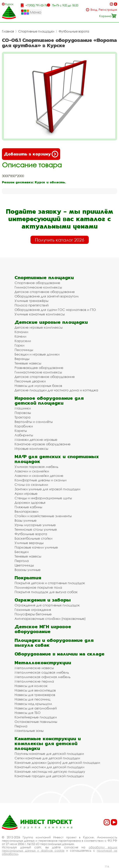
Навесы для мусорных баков (38, 386)
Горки (19, 345)
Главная (8, 31)
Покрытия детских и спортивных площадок (50, 583)
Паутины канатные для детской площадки (49, 754)
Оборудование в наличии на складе (59, 654)
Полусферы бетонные (33, 614)
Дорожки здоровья (30, 502)
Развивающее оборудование (39, 368)
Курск (9, 4)
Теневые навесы (28, 363)
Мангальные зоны (29, 731)
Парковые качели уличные (36, 547)
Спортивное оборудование (37, 283)
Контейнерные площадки (36, 717)
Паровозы (23, 413)
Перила (21, 726)
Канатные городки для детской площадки (49, 776)
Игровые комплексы (31, 449)
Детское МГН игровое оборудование (43, 629)
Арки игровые (26, 494)
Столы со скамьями (31, 485)
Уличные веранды (29, 543)
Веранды (22, 359)
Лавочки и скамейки (32, 471)
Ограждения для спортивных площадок (47, 605)
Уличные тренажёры (31, 301)
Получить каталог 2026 (60, 240)
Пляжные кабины (28, 507)
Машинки (23, 408)
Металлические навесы (34, 668)
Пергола (22, 561)
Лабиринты (24, 435)
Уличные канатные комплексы (40, 314)
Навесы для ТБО (28, 713)
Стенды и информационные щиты (43, 498)
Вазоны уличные (28, 570)
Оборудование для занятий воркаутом (47, 296)
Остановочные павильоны (36, 722)
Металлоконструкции (43, 663)
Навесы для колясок (31, 686)
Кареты (21, 431)
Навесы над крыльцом (33, 704)
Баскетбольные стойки (33, 538)
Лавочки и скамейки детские (39, 476)
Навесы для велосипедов (35, 690)
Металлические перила (34, 681)
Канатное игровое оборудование (43, 444)
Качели (20, 336)
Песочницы (24, 350)
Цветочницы (24, 565)
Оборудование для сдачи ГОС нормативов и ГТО (55, 310)
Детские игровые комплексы (39, 327)
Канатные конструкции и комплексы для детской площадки (48, 743)
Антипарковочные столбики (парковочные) (50, 619)
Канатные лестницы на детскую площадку (50, 771)
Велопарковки (26, 511)
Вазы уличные (26, 520)
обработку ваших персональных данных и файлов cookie (59, 849)
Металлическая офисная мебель (43, 677)
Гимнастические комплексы (38, 287)
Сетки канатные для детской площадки (47, 758)
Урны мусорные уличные (35, 525)
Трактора (23, 417)
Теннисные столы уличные (36, 529)
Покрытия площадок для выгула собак (46, 592)
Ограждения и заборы (43, 600)
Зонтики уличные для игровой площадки (47, 489)
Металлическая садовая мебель (42, 672)
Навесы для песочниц (32, 699)
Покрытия (28, 578)
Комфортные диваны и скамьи (40, 480)
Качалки (21, 332)
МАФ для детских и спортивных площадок (57, 459)
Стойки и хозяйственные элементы (43, 516)
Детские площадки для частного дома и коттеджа (56, 390)
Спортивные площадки (36, 31)
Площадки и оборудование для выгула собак (54, 643)
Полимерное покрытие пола (38, 587)
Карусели (23, 341)
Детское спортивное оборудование (45, 292)
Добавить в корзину (31, 154)
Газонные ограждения (33, 610)
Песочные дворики (30, 381)
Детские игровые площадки (51, 322)
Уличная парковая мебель (36, 467)
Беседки (22, 552)
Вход (94, 10)
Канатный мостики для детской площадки (49, 767)
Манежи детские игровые (36, 440)
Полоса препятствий (32, 305)
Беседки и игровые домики (37, 354)
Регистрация (108, 10)
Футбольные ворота (74, 31)
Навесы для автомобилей (36, 708)
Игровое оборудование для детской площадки (49, 400)
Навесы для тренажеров (35, 695)
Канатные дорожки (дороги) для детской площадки (57, 763)
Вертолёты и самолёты (34, 422)
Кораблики (24, 426)
